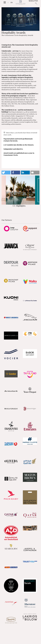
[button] (6, 173)
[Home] (20, 3)
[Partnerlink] (11, 229)
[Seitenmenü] (5, 2)
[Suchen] (36, 3)
